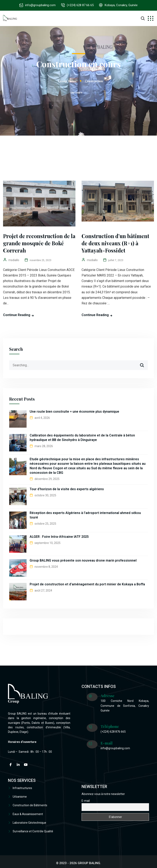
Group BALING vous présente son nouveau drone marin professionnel (83, 560)
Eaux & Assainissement (28, 812)
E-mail (86, 801)
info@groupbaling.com (40, 5)
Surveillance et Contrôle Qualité (33, 828)
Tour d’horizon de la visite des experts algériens (67, 489)
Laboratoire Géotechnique (29, 820)
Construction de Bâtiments (30, 804)
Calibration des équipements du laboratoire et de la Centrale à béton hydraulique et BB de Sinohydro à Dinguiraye (82, 438)
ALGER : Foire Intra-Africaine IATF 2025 (59, 537)
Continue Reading (17, 315)
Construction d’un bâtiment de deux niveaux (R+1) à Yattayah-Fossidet (116, 243)
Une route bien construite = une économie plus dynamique (74, 412)
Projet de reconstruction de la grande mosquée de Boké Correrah (37, 243)
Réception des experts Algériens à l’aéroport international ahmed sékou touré (85, 515)
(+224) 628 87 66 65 (80, 5)
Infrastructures (22, 788)
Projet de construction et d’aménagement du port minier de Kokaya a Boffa (87, 584)
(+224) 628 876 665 (113, 732)
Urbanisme (20, 796)
